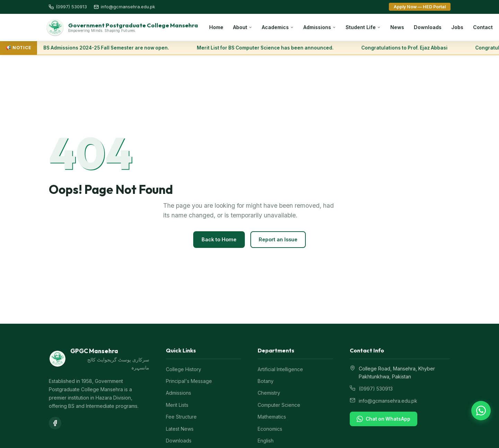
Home (216, 28)
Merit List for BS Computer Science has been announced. (267, 48)
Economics (270, 429)
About (243, 28)
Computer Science (279, 405)
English (266, 441)
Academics (278, 28)
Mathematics (272, 417)
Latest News (180, 429)
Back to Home (219, 240)
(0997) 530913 (376, 389)
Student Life (363, 28)
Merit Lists (177, 405)
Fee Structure (181, 417)
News (397, 28)
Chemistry (269, 393)
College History (184, 370)
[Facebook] (55, 423)
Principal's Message (189, 381)
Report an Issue (278, 240)
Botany (266, 381)
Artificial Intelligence (280, 370)
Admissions (320, 28)
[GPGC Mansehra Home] (122, 28)
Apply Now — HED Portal (420, 7)
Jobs (457, 28)
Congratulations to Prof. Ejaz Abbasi (406, 48)
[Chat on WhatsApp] (481, 411)
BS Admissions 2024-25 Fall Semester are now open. (108, 48)
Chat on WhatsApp (384, 419)
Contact (483, 28)
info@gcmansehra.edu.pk (388, 401)
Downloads (428, 28)
